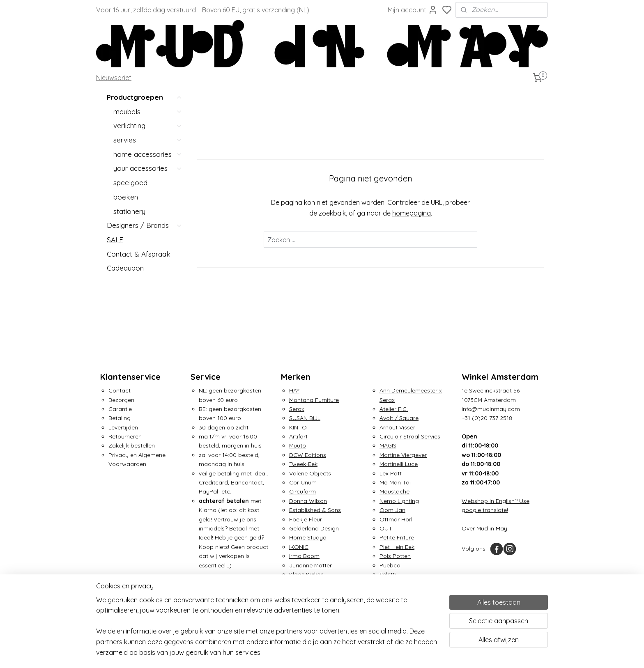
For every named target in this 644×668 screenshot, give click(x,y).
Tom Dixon (394, 593)
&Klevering (304, 583)
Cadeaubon (125, 268)
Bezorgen (121, 400)
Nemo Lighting (399, 501)
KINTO (298, 427)
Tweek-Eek (303, 464)
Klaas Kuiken (306, 574)
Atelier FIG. (394, 409)
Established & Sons (315, 510)
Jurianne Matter (310, 565)
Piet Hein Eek (397, 547)
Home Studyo (308, 537)
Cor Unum (303, 482)
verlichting (148, 125)
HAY (294, 390)
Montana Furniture (314, 400)
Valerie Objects (310, 473)
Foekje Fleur (306, 519)
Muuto (298, 445)
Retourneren (125, 436)
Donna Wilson (308, 501)
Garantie (120, 409)
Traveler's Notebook (407, 602)
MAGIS (388, 445)
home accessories (148, 154)
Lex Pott (391, 473)
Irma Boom (304, 556)
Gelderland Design (314, 528)
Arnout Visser (397, 427)
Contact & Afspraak (139, 254)
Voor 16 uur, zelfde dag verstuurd (146, 10)
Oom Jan (392, 510)
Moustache (394, 491)
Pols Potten (395, 556)
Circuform (302, 491)
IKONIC (299, 547)
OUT (386, 528)
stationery (129, 211)
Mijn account (413, 10)
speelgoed (130, 182)
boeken (126, 197)
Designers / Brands (145, 225)
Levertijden (123, 427)
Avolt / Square (399, 418)
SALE (115, 240)
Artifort (298, 436)
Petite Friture (397, 537)
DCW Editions (308, 455)
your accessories (148, 168)
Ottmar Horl (396, 519)
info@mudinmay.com (491, 409)
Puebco (390, 565)
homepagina (411, 213)
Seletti (388, 574)
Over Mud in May (484, 528)
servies (148, 140)
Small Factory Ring (405, 583)
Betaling (120, 418)
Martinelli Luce (399, 464)
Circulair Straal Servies (410, 436)
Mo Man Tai (395, 482)
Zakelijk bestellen (132, 445)
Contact (120, 390)
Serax (297, 409)
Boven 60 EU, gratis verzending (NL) (256, 10)
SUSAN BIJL (305, 418)
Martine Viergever (403, 455)
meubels (148, 111)
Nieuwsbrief (114, 78)
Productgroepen (145, 98)
